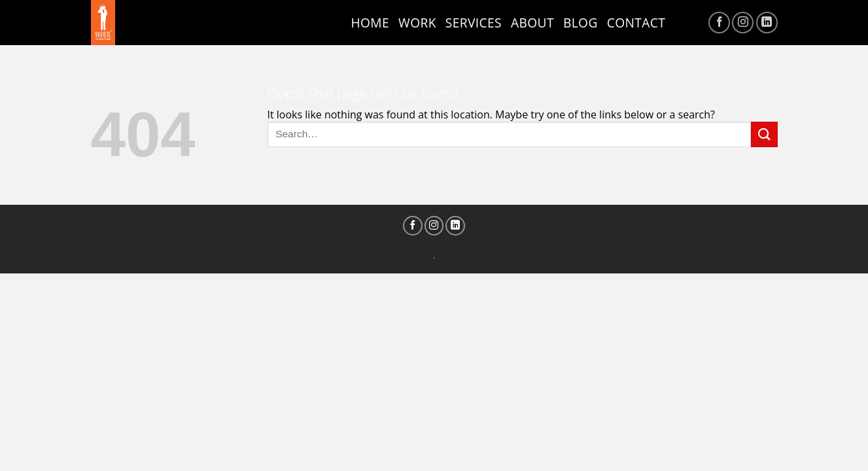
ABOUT (532, 23)
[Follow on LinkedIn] (767, 23)
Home (371, 23)
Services (474, 23)
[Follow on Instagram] (743, 23)
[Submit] (764, 134)
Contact (636, 23)
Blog (581, 23)
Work (417, 23)
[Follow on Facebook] (719, 23)
